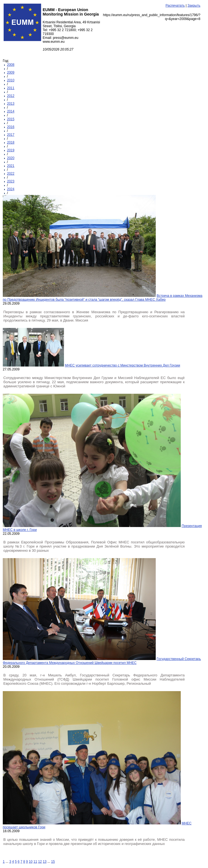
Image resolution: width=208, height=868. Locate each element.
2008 (11, 65)
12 (40, 862)
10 (31, 862)
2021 (11, 166)
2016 (11, 127)
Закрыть (194, 6)
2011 (11, 88)
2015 (11, 119)
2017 (11, 135)
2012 (11, 96)
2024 (11, 189)
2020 (11, 158)
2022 (11, 174)
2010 (11, 80)
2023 (11, 181)
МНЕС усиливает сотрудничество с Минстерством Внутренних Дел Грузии (122, 365)
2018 (11, 142)
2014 (11, 111)
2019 (11, 150)
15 (53, 862)
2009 (11, 72)
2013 (11, 104)
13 (45, 862)
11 (35, 862)
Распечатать (175, 6)
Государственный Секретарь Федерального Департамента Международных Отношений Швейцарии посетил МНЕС (102, 661)
